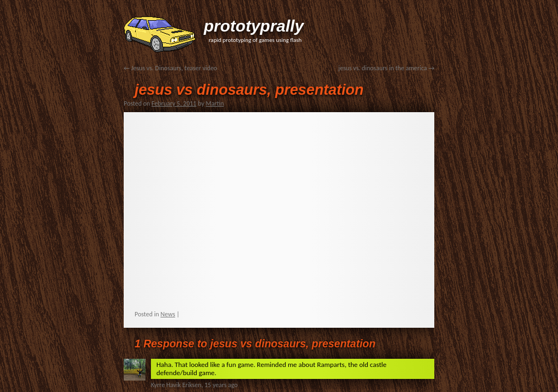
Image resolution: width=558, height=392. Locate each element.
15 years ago (221, 385)
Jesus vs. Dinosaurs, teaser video (170, 68)
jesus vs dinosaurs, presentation (249, 90)
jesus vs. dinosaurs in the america (386, 68)
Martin (215, 103)
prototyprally (254, 26)
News (168, 314)
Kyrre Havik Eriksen (176, 385)
